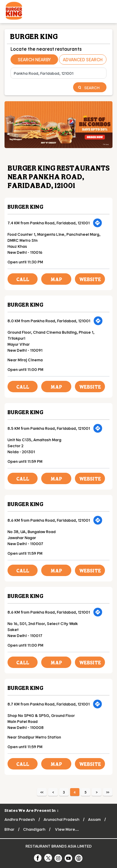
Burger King (25, 207)
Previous (53, 792)
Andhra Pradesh (20, 819)
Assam (94, 819)
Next (97, 792)
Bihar (9, 829)
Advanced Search (83, 59)
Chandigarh (34, 829)
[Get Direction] (97, 223)
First (42, 792)
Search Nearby (34, 59)
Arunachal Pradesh (62, 819)
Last (108, 792)
